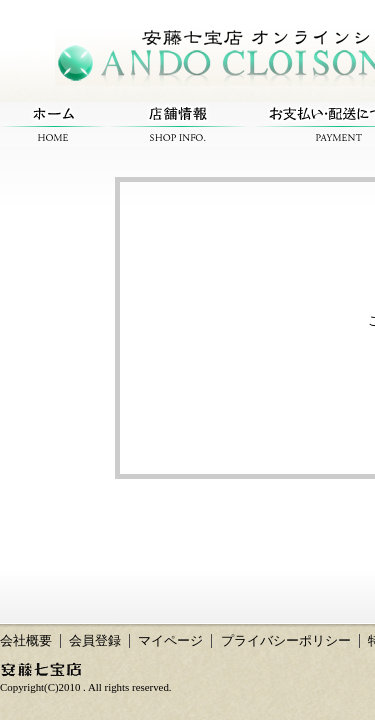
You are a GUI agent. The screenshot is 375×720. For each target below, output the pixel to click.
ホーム (53, 124)
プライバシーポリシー (286, 641)
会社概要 (26, 641)
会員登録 (95, 641)
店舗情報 (178, 124)
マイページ (170, 641)
